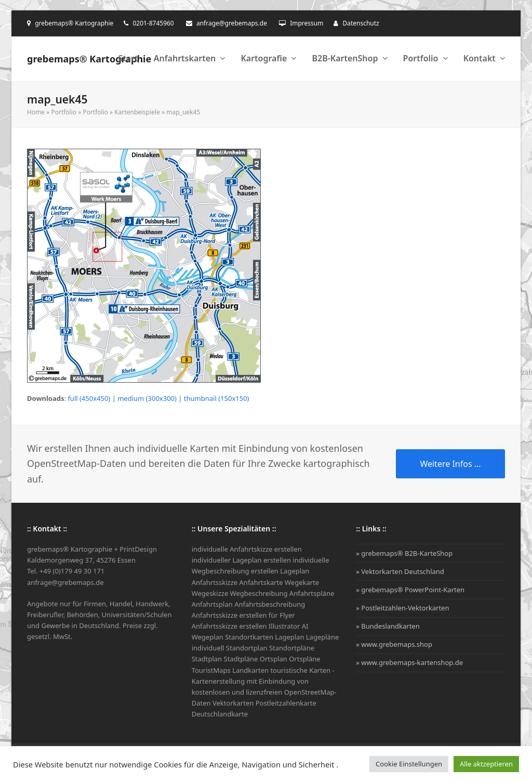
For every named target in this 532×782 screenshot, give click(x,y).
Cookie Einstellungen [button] (409, 764)
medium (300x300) (147, 398)
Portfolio (64, 112)
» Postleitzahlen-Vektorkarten (402, 608)
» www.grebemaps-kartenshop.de (409, 662)
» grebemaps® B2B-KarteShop (404, 553)
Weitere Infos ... (450, 464)
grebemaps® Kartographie (89, 59)
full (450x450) (89, 398)
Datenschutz (361, 23)
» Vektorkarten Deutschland (400, 571)
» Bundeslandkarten (388, 626)
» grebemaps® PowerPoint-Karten (410, 590)
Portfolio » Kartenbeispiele (121, 112)
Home (36, 112)
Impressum (307, 23)
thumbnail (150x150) (217, 398)
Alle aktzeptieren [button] (486, 764)
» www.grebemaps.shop (394, 644)
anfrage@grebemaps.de (232, 23)
